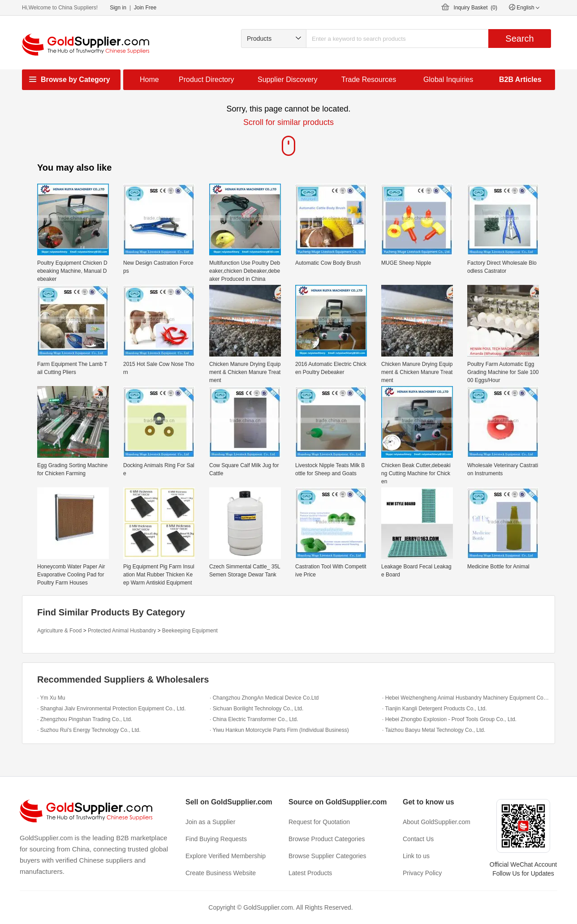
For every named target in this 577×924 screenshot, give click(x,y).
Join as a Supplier (210, 822)
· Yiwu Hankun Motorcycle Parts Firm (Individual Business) (279, 730)
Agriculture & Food (59, 631)
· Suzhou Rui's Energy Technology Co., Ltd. (89, 730)
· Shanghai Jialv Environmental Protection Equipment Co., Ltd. (112, 709)
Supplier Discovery (287, 80)
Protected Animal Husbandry (122, 631)
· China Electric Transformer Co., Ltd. (254, 719)
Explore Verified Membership (226, 856)
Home (149, 80)
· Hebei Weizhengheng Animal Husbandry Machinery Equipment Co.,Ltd (466, 698)
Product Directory (207, 80)
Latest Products (310, 873)
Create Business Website (221, 873)
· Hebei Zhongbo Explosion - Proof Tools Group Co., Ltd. (449, 719)
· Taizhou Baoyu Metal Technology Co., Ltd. (434, 730)
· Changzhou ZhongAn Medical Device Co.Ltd (264, 698)
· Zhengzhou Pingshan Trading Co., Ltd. (85, 719)
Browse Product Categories (327, 839)
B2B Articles (520, 80)
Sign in (118, 8)
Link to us (416, 856)
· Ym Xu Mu (51, 698)
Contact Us (418, 839)
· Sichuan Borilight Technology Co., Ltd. (256, 709)
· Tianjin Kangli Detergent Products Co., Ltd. (434, 709)
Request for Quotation (319, 822)
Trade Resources (369, 80)
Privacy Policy (422, 873)
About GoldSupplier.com (437, 822)
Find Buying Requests (216, 839)
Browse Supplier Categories (327, 856)
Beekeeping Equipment (190, 631)
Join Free (145, 8)
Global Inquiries (448, 80)
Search (519, 39)
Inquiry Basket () (476, 8)
